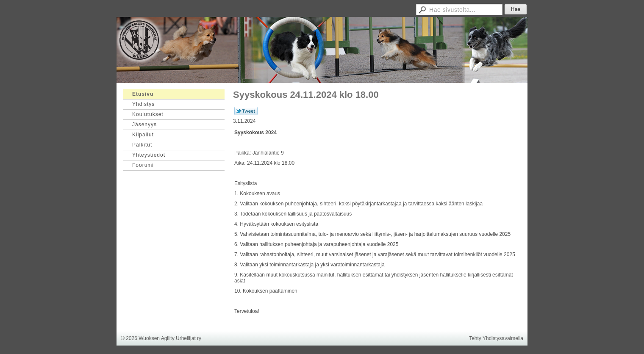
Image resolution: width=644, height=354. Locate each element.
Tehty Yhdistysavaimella (496, 338)
